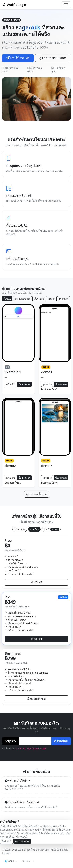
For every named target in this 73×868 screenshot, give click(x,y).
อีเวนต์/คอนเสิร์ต (22, 299)
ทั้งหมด (7, 299)
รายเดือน (34, 529)
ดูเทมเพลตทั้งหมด (37, 494)
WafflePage (14, 5)
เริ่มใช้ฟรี (37, 582)
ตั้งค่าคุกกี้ (6, 841)
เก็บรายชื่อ (39, 299)
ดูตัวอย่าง (11, 384)
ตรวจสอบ (61, 741)
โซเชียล (51, 299)
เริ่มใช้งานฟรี (18, 58)
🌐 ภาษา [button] (10, 861)
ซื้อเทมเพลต (24, 384)
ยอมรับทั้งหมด (22, 841)
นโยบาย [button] (27, 861)
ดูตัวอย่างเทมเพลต (53, 58)
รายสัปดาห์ (20, 529)
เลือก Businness (36, 699)
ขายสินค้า (64, 299)
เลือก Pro (36, 639)
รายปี (51, 529)
